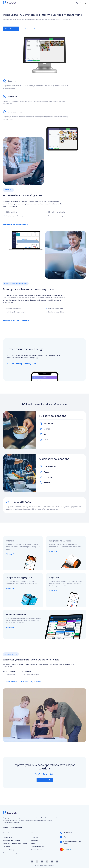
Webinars (36, 682)
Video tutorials (10, 682)
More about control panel (16, 321)
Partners (34, 841)
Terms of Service (38, 847)
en (79, 3)
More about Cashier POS (16, 225)
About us (35, 837)
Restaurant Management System (15, 844)
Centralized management (12, 853)
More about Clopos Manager (21, 364)
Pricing (34, 844)
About (10, 554)
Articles (24, 682)
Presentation (30, 29)
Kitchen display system (12, 841)
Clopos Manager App (11, 850)
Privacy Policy (37, 850)
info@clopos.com (69, 837)
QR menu (6, 847)
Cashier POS (8, 837)
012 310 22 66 (67, 833)
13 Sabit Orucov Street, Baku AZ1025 (72, 842)
